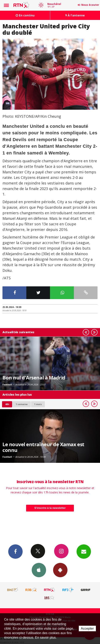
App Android (60, 570)
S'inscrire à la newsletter (50, 508)
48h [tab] (7, 404)
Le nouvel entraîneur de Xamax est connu (43, 447)
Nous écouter (90, 5)
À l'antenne (75, 15)
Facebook (15, 551)
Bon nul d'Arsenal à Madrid (34, 378)
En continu (25, 15)
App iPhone (39, 570)
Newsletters (84, 551)
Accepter (87, 628)
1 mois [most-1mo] (38, 404)
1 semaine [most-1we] (22, 404)
